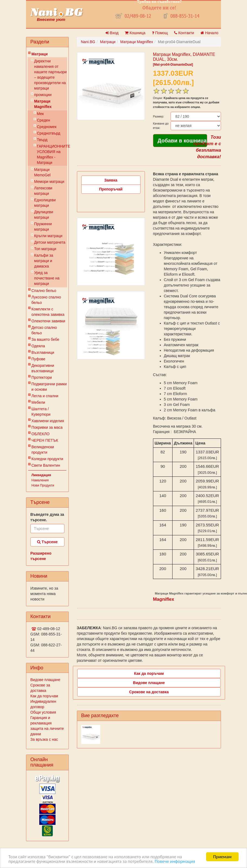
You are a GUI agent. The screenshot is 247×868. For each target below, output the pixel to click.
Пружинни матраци (43, 227)
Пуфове (38, 359)
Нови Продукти (43, 485)
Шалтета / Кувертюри (41, 412)
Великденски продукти (43, 450)
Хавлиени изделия (48, 421)
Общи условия (43, 712)
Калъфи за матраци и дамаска (44, 261)
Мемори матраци (49, 182)
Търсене (47, 542)
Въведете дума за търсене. (47, 517)
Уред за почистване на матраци (47, 278)
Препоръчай (111, 189)
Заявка (111, 180)
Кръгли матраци (48, 236)
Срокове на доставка (149, 692)
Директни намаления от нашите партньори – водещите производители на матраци (50, 75)
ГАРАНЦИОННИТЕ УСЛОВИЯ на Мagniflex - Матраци (52, 154)
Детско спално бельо (44, 330)
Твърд (42, 140)
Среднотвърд (49, 133)
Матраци (40, 54)
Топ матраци (45, 249)
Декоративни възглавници (43, 368)
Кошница (135, 33)
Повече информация (175, 862)
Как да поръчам (44, 696)
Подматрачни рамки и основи (49, 387)
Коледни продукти (47, 459)
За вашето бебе (45, 339)
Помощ (160, 33)
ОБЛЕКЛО (40, 434)
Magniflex (164, 599)
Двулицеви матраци (44, 215)
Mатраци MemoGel (42, 172)
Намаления (40, 480)
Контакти (184, 33)
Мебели (38, 402)
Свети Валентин (46, 465)
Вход (112, 33)
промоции (43, 95)
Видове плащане (45, 680)
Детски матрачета (50, 242)
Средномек (47, 127)
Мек (40, 114)
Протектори (42, 377)
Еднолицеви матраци (45, 203)
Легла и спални (45, 396)
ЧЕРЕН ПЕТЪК (45, 440)
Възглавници (43, 352)
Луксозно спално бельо (46, 300)
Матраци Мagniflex (43, 104)
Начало (209, 33)
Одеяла (38, 346)
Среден (43, 120)
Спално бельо (44, 291)
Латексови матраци (43, 191)
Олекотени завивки (48, 321)
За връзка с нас (44, 739)
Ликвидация (41, 475)
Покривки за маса (47, 427)
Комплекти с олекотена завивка (48, 312)
